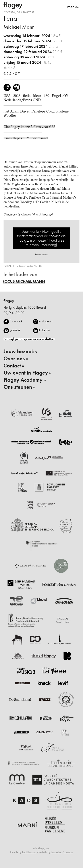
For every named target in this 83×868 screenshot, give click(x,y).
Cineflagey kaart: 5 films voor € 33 (29, 127)
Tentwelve (56, 852)
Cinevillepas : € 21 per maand (26, 138)
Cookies (69, 852)
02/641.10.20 (14, 313)
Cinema (9, 12)
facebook (16, 321)
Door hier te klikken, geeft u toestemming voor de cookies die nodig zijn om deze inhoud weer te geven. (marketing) (41, 238)
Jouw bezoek (19, 351)
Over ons (14, 359)
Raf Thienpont (29, 852)
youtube (15, 330)
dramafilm (25, 12)
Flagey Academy (23, 380)
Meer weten (42, 254)
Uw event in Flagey (26, 373)
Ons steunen (18, 387)
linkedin (44, 330)
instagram (46, 321)
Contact (12, 366)
